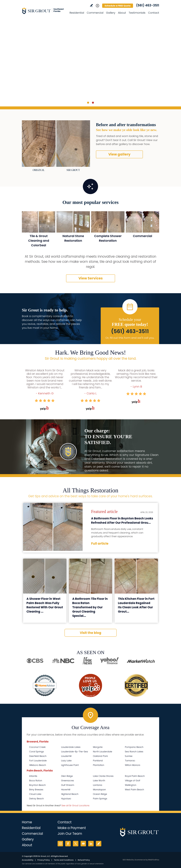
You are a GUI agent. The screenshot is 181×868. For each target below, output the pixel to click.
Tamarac (130, 761)
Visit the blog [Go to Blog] (90, 633)
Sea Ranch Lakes (134, 752)
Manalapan (99, 790)
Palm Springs (100, 799)
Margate (98, 747)
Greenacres (67, 781)
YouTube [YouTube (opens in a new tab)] (83, 844)
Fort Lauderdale (38, 761)
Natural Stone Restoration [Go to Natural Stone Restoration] (73, 238)
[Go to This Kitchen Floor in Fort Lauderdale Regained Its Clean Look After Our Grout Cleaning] (136, 576)
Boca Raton (36, 781)
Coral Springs (37, 752)
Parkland (98, 761)
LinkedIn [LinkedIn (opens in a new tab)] (91, 844)
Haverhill (66, 790)
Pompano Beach (134, 747)
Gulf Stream (68, 785)
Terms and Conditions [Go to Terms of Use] (64, 860)
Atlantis (33, 776)
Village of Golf (133, 781)
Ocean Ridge (100, 794)
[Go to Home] (44, 11)
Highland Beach (70, 794)
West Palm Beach (134, 790)
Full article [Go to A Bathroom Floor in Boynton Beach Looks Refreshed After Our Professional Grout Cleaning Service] (100, 544)
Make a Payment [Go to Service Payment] (72, 828)
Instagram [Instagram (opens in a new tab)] (60, 844)
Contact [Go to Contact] (154, 13)
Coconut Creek (37, 747)
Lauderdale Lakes (71, 747)
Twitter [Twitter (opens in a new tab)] (76, 844)
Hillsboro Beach (38, 765)
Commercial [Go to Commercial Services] (95, 13)
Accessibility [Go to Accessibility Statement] (28, 860)
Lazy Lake (66, 761)
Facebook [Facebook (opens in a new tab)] (68, 844)
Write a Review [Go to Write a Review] (91, 5)
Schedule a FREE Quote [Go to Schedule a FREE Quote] (118, 6)
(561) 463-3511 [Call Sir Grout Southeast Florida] (148, 5)
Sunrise (129, 756)
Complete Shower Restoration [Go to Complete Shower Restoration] (108, 238)
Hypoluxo (66, 799)
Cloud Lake (35, 794)
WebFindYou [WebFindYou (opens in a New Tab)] (154, 860)
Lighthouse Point (70, 765)
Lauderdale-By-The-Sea (75, 752)
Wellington (131, 785)
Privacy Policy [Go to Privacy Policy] (44, 860)
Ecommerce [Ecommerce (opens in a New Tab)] (140, 860)
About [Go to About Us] (122, 13)
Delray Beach (36, 799)
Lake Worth (99, 781)
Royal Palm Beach (135, 776)
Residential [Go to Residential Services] (77, 13)
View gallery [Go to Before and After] (119, 154)
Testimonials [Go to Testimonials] (137, 13)
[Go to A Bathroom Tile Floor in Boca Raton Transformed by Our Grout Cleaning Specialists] (91, 576)
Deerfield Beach (38, 756)
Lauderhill (66, 756)
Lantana (98, 785)
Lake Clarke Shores (103, 776)
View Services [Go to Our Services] (91, 278)
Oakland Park (100, 756)
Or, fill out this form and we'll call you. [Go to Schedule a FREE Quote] (130, 338)
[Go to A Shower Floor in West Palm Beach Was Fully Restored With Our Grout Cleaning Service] (45, 576)
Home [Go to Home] (27, 822)
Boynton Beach (37, 785)
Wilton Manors (133, 765)
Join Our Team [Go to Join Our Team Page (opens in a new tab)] (70, 834)
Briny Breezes (36, 790)
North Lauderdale (103, 752)
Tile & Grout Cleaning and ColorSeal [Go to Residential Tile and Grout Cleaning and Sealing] (39, 241)
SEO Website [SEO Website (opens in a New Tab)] (128, 860)
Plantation (99, 765)
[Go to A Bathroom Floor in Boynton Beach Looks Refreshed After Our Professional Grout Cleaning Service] (53, 527)
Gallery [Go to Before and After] (111, 13)
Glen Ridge (67, 776)
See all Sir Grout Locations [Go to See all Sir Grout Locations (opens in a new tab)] (75, 805)
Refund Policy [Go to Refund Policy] (84, 860)
